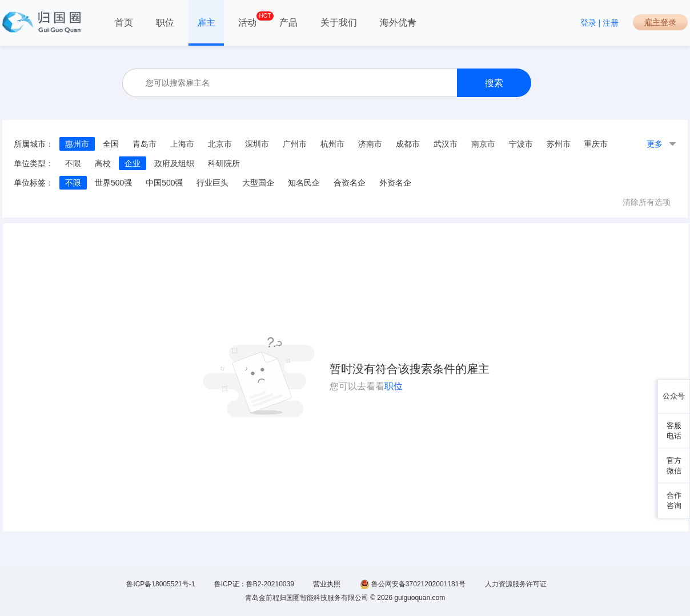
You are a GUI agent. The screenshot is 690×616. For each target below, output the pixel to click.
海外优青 (398, 23)
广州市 (295, 144)
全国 (111, 144)
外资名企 (395, 183)
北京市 (220, 144)
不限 (73, 163)
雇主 (206, 23)
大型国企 (258, 183)
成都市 (408, 144)
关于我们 (339, 23)
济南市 (370, 144)
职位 (165, 23)
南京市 (483, 144)
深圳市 (257, 144)
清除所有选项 (647, 202)
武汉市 (446, 144)
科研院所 (224, 163)
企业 (133, 163)
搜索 (494, 83)
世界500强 (113, 183)
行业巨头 (212, 183)
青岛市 (145, 144)
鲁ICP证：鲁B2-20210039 (254, 584)
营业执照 (327, 584)
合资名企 (350, 183)
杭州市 (332, 144)
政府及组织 (174, 163)
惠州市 (77, 144)
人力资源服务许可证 (516, 584)
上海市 (182, 144)
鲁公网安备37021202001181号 (413, 584)
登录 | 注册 (599, 23)
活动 (247, 19)
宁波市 (521, 144)
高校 (103, 163)
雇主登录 (660, 22)
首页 (124, 23)
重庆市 (596, 144)
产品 (288, 23)
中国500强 (164, 183)
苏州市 (559, 144)
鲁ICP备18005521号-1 (161, 584)
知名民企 (304, 183)
